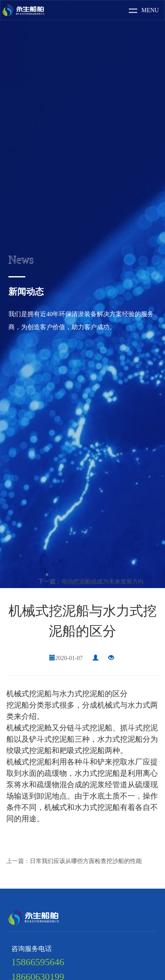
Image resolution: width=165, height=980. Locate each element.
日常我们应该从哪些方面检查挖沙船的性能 (86, 861)
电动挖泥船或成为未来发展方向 (103, 582)
